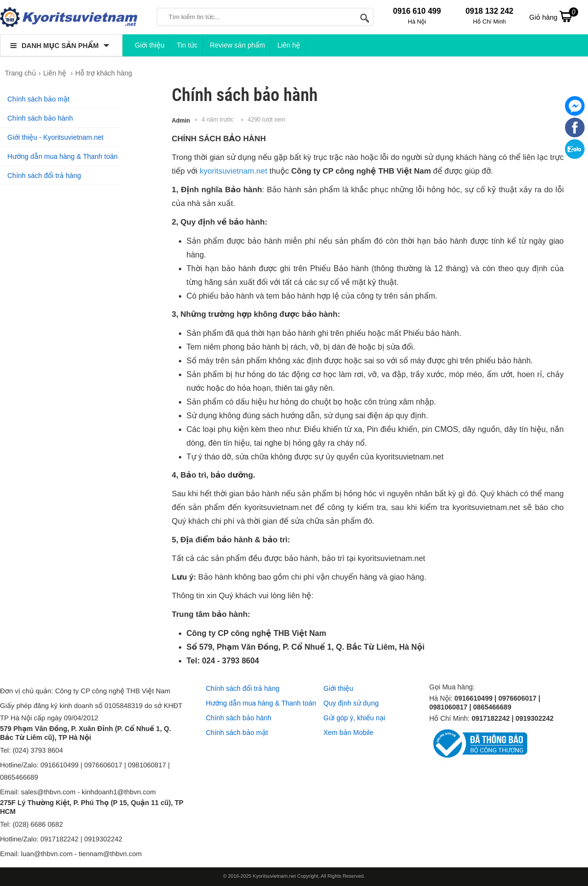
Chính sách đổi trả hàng (44, 176)
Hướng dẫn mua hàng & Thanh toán (62, 156)
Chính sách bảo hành (40, 118)
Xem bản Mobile (348, 733)
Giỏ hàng (554, 16)
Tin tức (187, 45)
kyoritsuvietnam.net (233, 171)
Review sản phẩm (237, 45)
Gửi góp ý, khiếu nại (354, 718)
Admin (181, 121)
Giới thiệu (150, 45)
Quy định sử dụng (351, 703)
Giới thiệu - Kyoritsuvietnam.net (55, 137)
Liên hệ (289, 45)
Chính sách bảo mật (38, 99)
